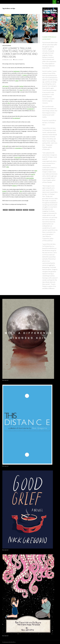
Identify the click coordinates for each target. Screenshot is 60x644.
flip (9, 103)
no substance (16, 118)
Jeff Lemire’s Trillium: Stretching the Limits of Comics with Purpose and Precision (20, 52)
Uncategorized (7, 46)
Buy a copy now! (5, 380)
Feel (21, 191)
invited (4, 191)
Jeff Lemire (5, 86)
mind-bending (30, 178)
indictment (16, 71)
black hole (18, 157)
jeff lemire (19, 210)
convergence (18, 148)
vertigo (32, 210)
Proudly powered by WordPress (9, 642)
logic (36, 171)
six (6, 146)
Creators (25, 75)
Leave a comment (19, 60)
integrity (15, 186)
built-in (33, 174)
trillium (26, 210)
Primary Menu (58, 2)
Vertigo (21, 86)
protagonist (30, 109)
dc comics (12, 210)
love (21, 90)
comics (5, 210)
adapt (17, 81)
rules (8, 167)
